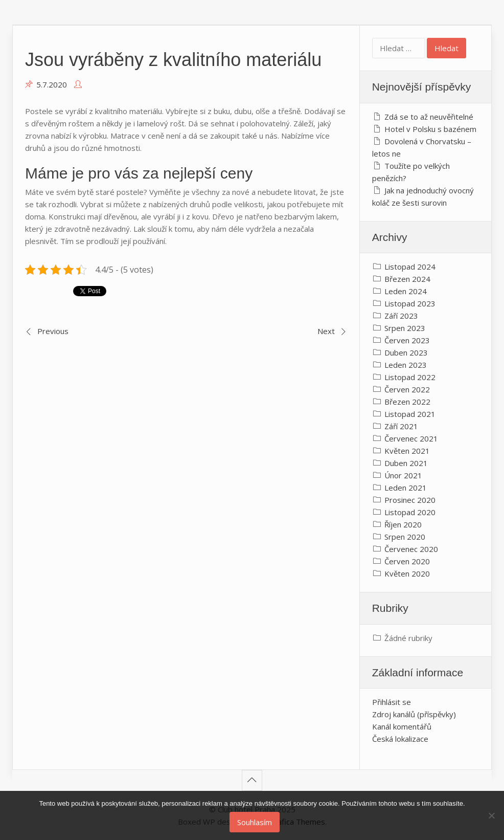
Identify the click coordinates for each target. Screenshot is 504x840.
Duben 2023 (406, 352)
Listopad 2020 (410, 512)
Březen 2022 (407, 402)
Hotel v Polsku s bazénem (430, 129)
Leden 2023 (406, 365)
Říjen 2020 (403, 524)
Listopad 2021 (410, 414)
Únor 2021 (403, 475)
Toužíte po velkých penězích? (411, 172)
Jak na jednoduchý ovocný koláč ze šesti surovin (423, 196)
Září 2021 (401, 426)
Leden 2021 (406, 488)
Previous (53, 331)
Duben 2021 (406, 463)
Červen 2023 (407, 340)
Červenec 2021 (411, 438)
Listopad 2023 (410, 303)
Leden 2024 (406, 291)
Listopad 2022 (410, 377)
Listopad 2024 (410, 267)
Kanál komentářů (402, 726)
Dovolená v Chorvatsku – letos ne (422, 147)
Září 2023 (401, 316)
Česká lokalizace (400, 739)
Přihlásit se (392, 702)
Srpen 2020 (405, 537)
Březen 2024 (407, 279)
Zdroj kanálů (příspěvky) (414, 714)
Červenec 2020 (411, 549)
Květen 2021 (407, 451)
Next (326, 331)
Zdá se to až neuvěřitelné (429, 117)
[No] (491, 815)
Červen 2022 (407, 389)
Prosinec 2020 (410, 500)
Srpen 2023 (405, 328)
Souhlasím (255, 822)
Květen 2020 (407, 573)
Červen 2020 (407, 561)
